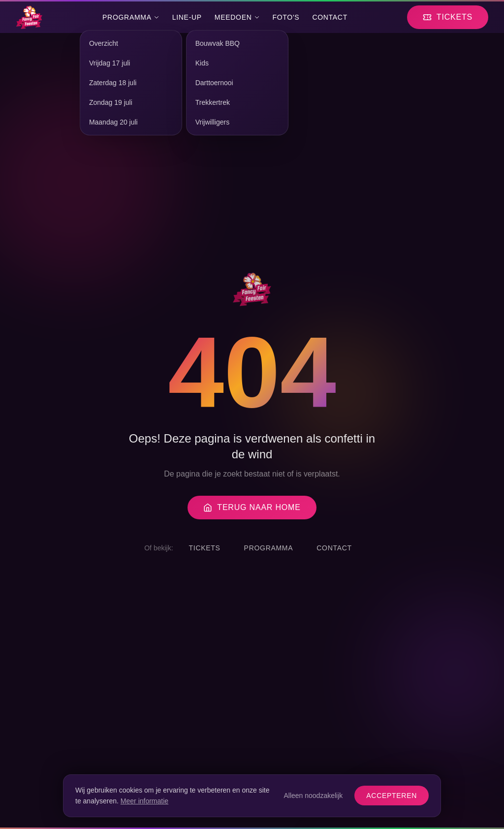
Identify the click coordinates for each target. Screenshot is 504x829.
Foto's (286, 17)
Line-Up (187, 17)
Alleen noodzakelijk (313, 796)
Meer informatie (144, 801)
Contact (330, 17)
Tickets (205, 548)
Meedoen (237, 17)
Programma (131, 17)
